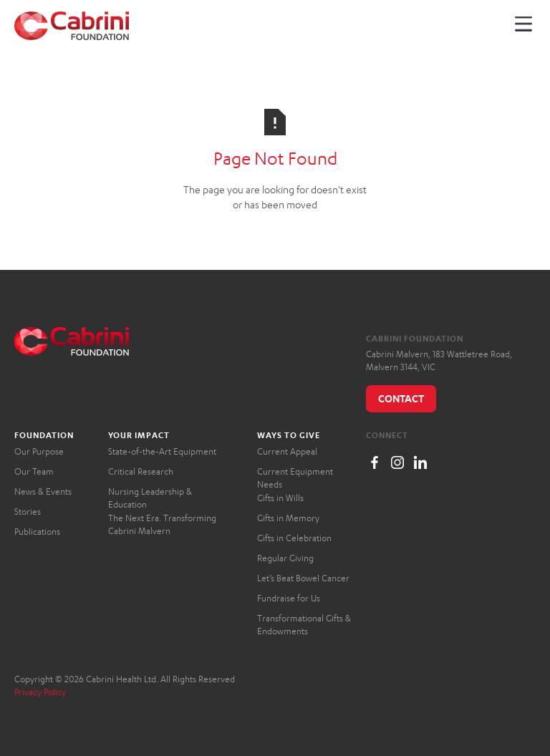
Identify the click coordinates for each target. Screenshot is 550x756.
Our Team (34, 471)
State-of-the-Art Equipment (162, 451)
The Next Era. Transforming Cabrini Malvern (162, 524)
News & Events (43, 491)
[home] (72, 26)
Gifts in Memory (288, 518)
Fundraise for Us (289, 598)
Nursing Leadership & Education (150, 498)
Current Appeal (287, 451)
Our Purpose (39, 451)
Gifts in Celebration (294, 538)
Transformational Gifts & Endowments (304, 625)
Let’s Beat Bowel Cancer (303, 578)
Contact (401, 398)
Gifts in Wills (280, 498)
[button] (524, 24)
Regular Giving (285, 558)
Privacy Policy (40, 692)
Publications (37, 532)
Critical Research (141, 471)
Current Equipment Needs (295, 478)
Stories (28, 512)
